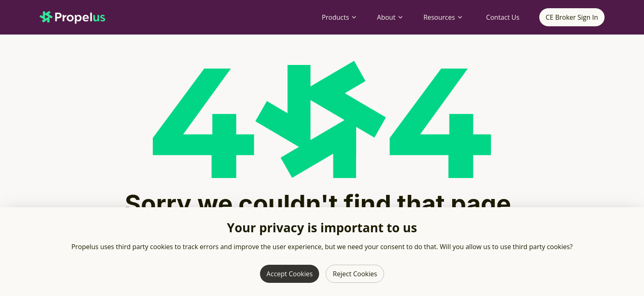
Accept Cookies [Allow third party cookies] (290, 274)
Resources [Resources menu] (443, 17)
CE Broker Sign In (572, 17)
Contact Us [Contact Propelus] (503, 17)
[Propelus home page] (79, 17)
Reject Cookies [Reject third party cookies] (355, 274)
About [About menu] (390, 17)
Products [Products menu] (339, 17)
